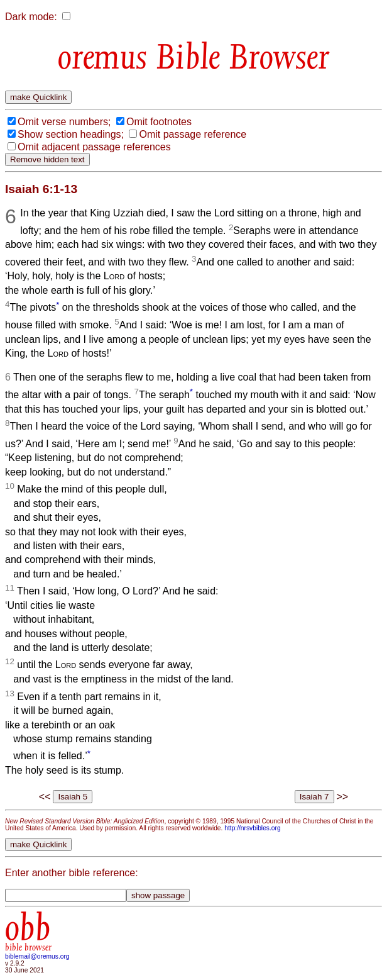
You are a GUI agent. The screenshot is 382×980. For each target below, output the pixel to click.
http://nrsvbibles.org (252, 828)
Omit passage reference (193, 134)
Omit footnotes (159, 122)
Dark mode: (31, 17)
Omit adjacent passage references (94, 147)
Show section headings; (71, 134)
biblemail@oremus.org (37, 956)
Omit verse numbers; (64, 122)
